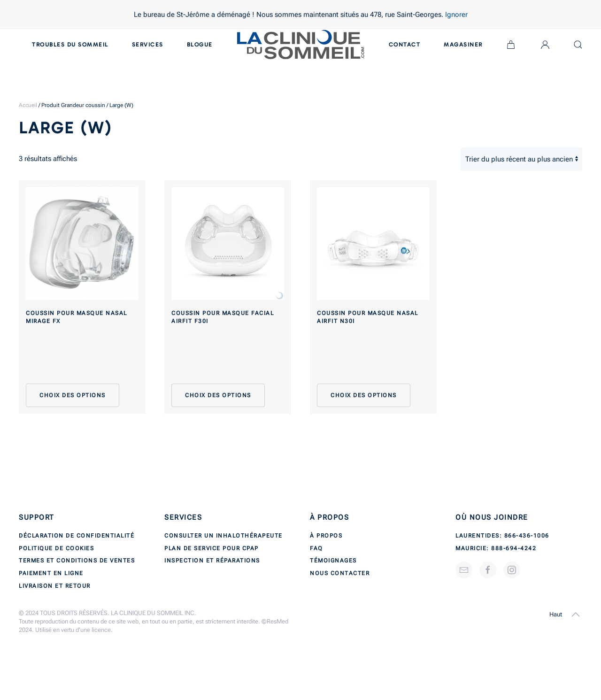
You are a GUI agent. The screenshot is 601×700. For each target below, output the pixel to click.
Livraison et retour (55, 586)
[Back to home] (301, 45)
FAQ (316, 548)
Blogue (200, 45)
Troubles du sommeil (70, 45)
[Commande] (521, 159)
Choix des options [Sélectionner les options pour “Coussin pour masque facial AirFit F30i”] (218, 395)
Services (148, 45)
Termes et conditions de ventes (77, 561)
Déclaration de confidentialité (77, 536)
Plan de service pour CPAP (212, 548)
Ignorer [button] (456, 15)
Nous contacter (340, 573)
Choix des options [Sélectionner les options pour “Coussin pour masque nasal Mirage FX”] (73, 395)
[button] (576, 615)
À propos (326, 536)
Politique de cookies (56, 548)
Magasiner (463, 45)
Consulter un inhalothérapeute (223, 536)
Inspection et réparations (212, 561)
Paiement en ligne (51, 573)
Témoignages (333, 561)
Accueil (28, 105)
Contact (405, 45)
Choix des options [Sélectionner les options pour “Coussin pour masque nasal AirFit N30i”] (364, 395)
